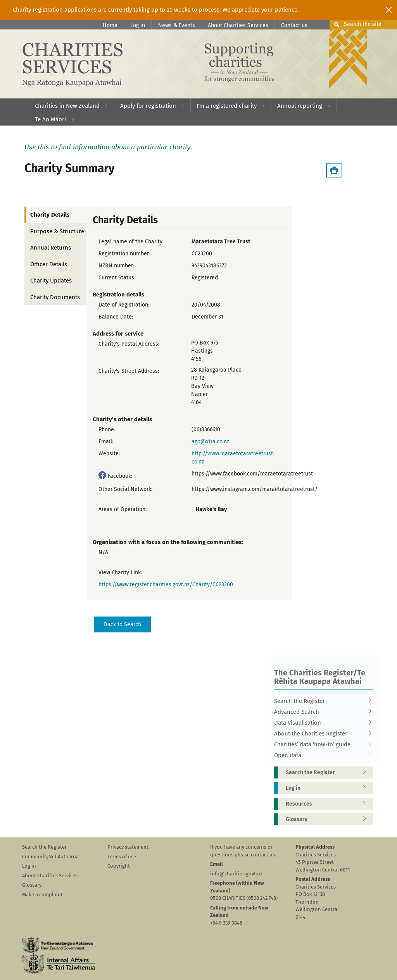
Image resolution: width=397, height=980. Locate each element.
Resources (328, 804)
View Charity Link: (120, 573)
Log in (138, 25)
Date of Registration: (124, 305)
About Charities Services (238, 25)
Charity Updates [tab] (51, 281)
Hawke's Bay (211, 509)
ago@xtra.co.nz (210, 442)
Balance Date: (116, 317)
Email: (106, 442)
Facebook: (120, 476)
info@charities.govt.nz (236, 874)
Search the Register (321, 701)
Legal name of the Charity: (131, 242)
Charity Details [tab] (50, 215)
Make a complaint (42, 895)
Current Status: (117, 278)
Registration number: (124, 254)
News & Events (177, 25)
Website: (109, 454)
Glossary (328, 819)
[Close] (389, 10)
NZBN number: (116, 266)
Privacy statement (128, 847)
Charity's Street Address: (129, 371)
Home (110, 25)
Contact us (294, 25)
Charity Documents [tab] (55, 297)
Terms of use (122, 857)
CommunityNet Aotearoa (50, 857)
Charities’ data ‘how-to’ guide (321, 744)
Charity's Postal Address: (129, 344)
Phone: (107, 430)
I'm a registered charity (227, 106)
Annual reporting (300, 106)
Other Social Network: (125, 489)
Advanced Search (321, 712)
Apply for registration (148, 106)
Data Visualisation (321, 723)
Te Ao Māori (50, 119)
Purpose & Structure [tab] (57, 231)
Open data (321, 755)
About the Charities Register (321, 734)
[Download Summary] (334, 170)
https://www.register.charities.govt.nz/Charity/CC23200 (166, 585)
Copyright (119, 866)
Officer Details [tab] (49, 264)
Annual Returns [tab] (51, 248)
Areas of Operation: (123, 509)
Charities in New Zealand (67, 106)
